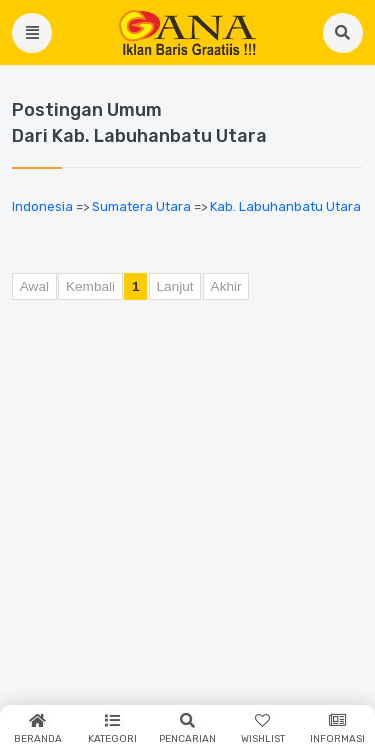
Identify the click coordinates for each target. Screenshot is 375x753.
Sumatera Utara (141, 206)
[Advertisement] (187, 513)
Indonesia (42, 206)
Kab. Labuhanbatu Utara (285, 206)
